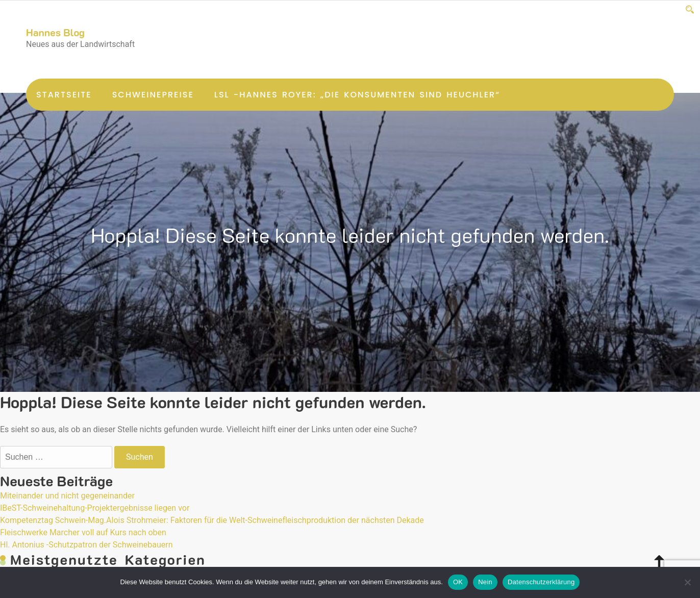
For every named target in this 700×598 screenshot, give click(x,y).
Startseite (64, 95)
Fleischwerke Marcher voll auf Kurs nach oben (83, 532)
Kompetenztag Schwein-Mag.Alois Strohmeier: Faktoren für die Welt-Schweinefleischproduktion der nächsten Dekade (212, 520)
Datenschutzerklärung (541, 582)
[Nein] (687, 582)
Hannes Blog (55, 32)
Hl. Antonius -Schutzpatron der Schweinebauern (86, 545)
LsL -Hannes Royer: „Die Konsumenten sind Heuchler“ (357, 95)
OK (458, 582)
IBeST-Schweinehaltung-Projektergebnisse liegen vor (95, 508)
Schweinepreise (153, 95)
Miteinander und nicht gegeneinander (67, 496)
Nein (485, 582)
